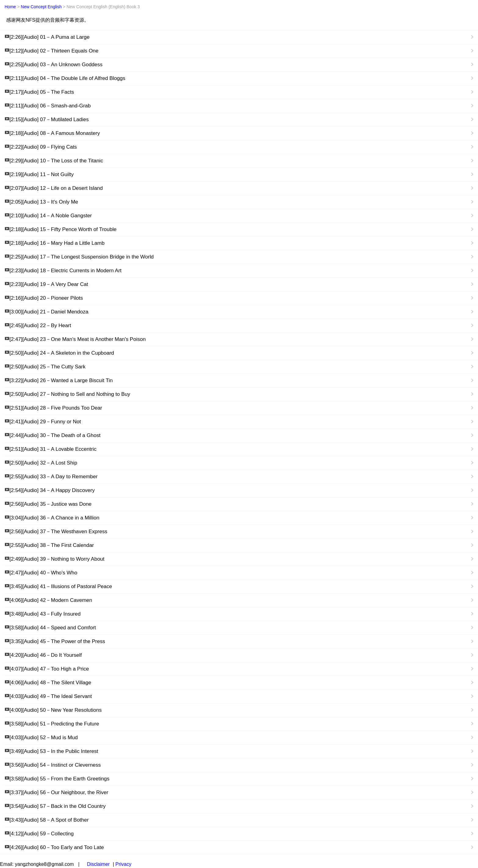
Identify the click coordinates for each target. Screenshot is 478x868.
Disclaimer (98, 864)
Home (10, 7)
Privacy (123, 864)
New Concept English (41, 7)
